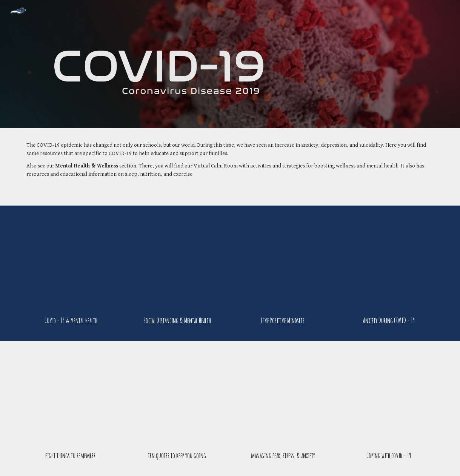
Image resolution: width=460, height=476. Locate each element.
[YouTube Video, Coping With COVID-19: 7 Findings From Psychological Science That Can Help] (389, 398)
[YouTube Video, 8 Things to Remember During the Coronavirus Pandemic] (71, 398)
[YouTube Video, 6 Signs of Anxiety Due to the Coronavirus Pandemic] (389, 262)
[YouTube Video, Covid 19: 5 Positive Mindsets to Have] (283, 262)
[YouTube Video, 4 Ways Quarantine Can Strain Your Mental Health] (177, 262)
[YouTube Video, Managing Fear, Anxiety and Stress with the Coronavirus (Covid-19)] (283, 398)
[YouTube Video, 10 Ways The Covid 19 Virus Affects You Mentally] (71, 262)
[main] (230, 167)
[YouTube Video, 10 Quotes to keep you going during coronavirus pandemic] (177, 398)
